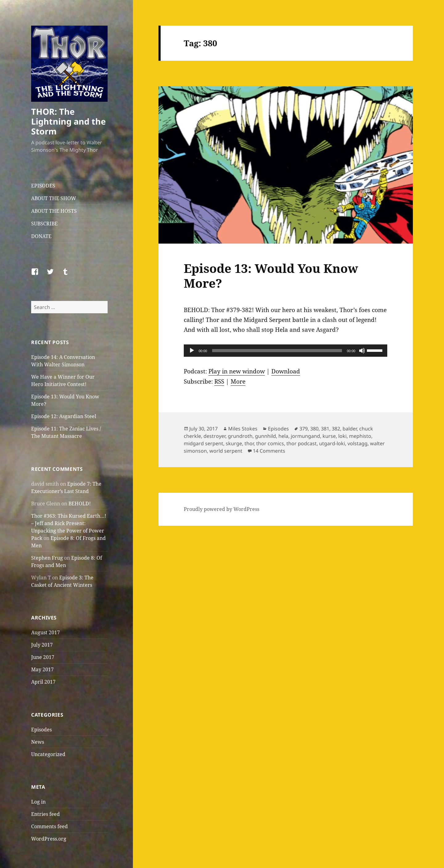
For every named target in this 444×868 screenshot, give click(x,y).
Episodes (41, 730)
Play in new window (237, 371)
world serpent (226, 451)
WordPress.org (49, 839)
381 (325, 429)
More (238, 381)
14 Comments (269, 451)
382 (336, 429)
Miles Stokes (243, 429)
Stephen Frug (47, 558)
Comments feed (49, 826)
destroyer (214, 436)
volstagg (358, 443)
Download (286, 371)
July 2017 (42, 645)
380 (314, 429)
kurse (329, 436)
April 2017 (43, 682)
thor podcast (302, 443)
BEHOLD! (80, 504)
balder (350, 429)
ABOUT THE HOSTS (54, 211)
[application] (286, 351)
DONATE (41, 236)
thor (249, 443)
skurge (234, 443)
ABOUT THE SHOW (54, 198)
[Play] (192, 351)
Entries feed (45, 814)
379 (304, 429)
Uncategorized (48, 754)
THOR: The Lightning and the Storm (68, 121)
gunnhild (265, 436)
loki (342, 436)
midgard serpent (203, 443)
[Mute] (362, 351)
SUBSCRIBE (44, 224)
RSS (219, 381)
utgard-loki (332, 443)
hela (283, 436)
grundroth (240, 436)
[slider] (277, 351)
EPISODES (43, 186)
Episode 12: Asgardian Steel (64, 416)
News (38, 742)
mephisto (360, 436)
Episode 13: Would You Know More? (271, 276)
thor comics (270, 443)
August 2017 (45, 632)
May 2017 (42, 669)
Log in (38, 802)
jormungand (305, 436)
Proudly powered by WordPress (222, 509)
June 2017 (43, 657)
